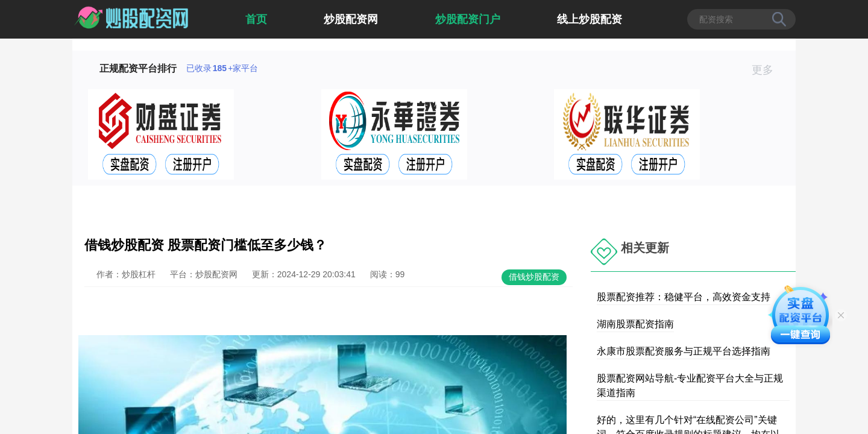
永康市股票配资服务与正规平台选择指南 (684, 351)
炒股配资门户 (468, 19)
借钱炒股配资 (534, 277)
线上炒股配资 (590, 19)
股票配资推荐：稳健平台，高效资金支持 (684, 297)
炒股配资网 (351, 19)
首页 (256, 19)
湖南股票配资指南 (635, 324)
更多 (768, 70)
